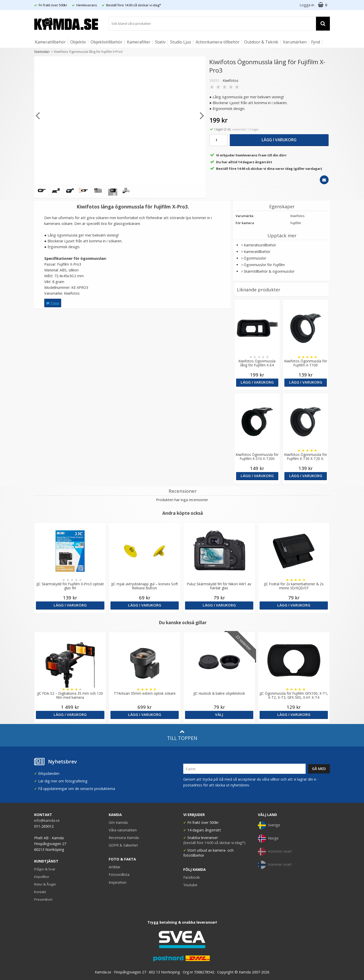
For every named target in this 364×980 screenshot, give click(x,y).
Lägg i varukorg (279, 140)
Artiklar (115, 867)
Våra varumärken (123, 830)
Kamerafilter (139, 42)
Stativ (160, 42)
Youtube (190, 885)
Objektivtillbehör (106, 42)
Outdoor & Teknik (261, 42)
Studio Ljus (181, 42)
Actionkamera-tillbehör (218, 42)
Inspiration (118, 882)
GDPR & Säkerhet (123, 845)
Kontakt (40, 892)
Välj (219, 715)
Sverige (269, 825)
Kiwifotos (231, 80)
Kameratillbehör (50, 42)
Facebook (191, 877)
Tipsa (53, 303)
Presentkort (43, 899)
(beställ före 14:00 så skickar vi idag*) (214, 843)
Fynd (316, 42)
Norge (268, 838)
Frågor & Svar (45, 869)
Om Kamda (118, 822)
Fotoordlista (119, 874)
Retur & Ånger (45, 884)
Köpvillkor (42, 877)
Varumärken (295, 42)
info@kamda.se (47, 820)
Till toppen (182, 735)
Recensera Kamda (124, 838)
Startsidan (42, 52)
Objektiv (78, 42)
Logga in (307, 5)
